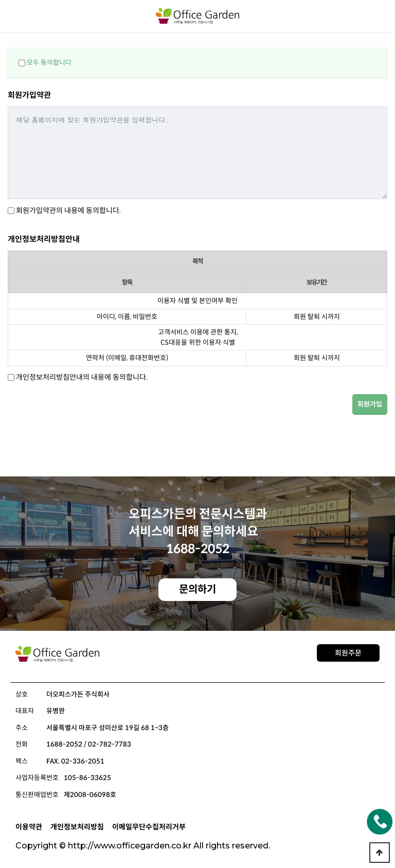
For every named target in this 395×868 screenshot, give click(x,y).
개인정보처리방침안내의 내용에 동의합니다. (82, 377)
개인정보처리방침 (77, 827)
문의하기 (197, 589)
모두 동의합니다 (49, 63)
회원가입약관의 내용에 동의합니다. (68, 210)
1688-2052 (198, 549)
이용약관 (29, 827)
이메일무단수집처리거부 (149, 827)
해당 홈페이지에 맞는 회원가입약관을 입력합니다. (197, 153)
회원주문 (348, 653)
